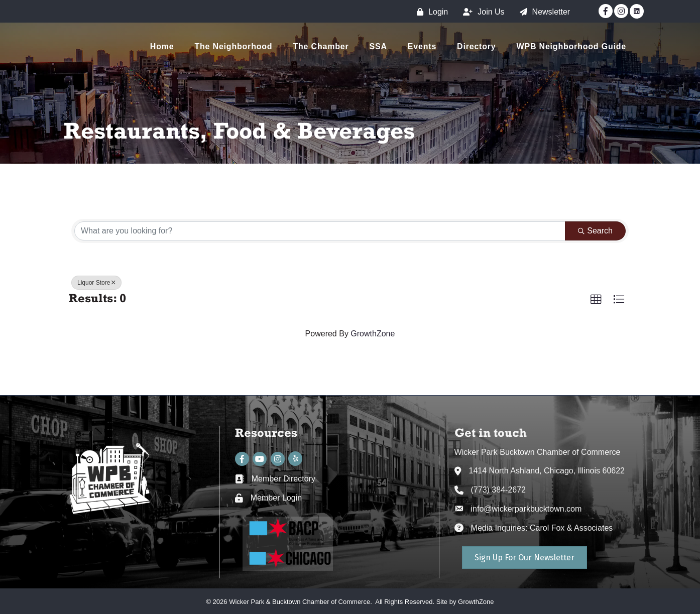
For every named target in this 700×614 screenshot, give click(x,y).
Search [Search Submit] (595, 231)
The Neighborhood (233, 46)
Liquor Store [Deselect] (96, 283)
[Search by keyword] (320, 231)
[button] (596, 300)
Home (162, 46)
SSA (378, 46)
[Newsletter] (543, 12)
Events (422, 46)
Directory (476, 46)
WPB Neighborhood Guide (571, 46)
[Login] (430, 12)
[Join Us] (481, 12)
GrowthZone (373, 334)
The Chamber (321, 46)
